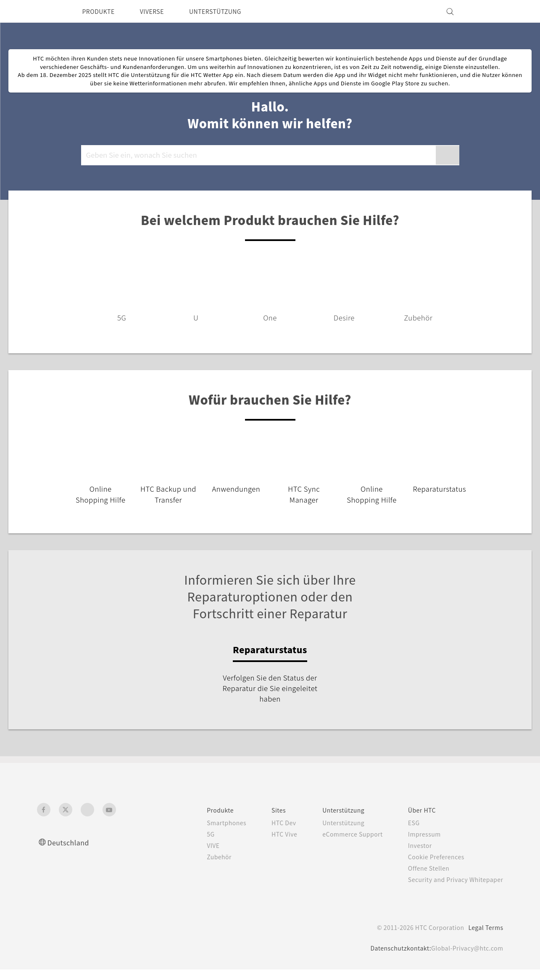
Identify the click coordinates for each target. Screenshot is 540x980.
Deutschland (71, 853)
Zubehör (201, 867)
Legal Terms (484, 938)
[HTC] (47, 11)
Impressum (419, 845)
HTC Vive (270, 845)
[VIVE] (492, 11)
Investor (414, 856)
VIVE (196, 856)
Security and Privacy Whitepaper (452, 890)
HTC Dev (270, 833)
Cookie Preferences (431, 867)
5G (192, 845)
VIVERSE (159, 11)
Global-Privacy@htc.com (465, 959)
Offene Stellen (423, 879)
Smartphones (209, 833)
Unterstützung (333, 833)
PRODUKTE (101, 11)
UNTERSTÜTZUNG (228, 11)
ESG (407, 833)
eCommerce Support (342, 845)
